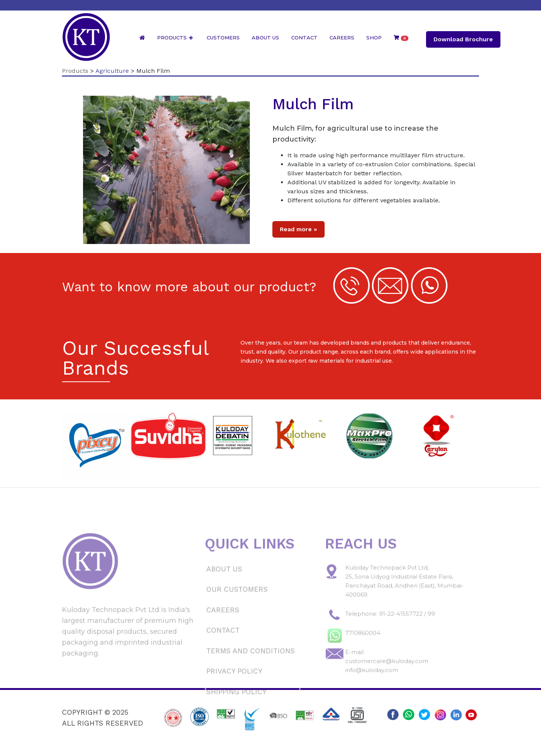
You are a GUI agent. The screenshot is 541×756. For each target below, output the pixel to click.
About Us (265, 38)
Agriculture (112, 71)
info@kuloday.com (372, 687)
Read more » (298, 229)
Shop (374, 38)
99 (431, 630)
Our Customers (237, 606)
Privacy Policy (234, 688)
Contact (304, 38)
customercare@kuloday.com (387, 678)
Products (172, 38)
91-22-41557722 (401, 630)
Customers (223, 38)
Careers (342, 38)
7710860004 (363, 650)
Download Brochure (463, 39)
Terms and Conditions (251, 668)
